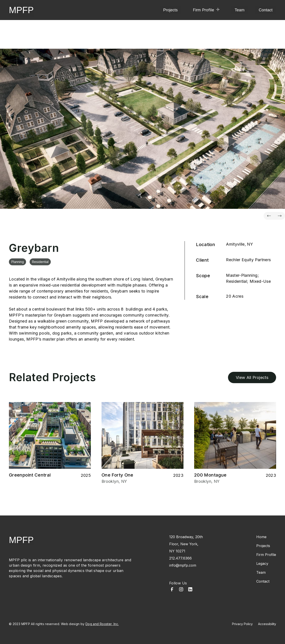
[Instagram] (181, 590)
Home (261, 537)
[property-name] (142, 129)
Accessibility (267, 624)
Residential (40, 264)
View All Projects (252, 377)
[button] (206, 10)
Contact (266, 10)
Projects (170, 10)
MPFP (21, 10)
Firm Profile (266, 555)
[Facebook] (172, 590)
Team (240, 10)
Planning (17, 264)
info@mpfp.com (183, 565)
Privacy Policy (242, 624)
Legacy (262, 563)
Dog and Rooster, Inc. (102, 624)
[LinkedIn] (190, 590)
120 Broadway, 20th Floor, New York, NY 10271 (186, 544)
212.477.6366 (180, 558)
